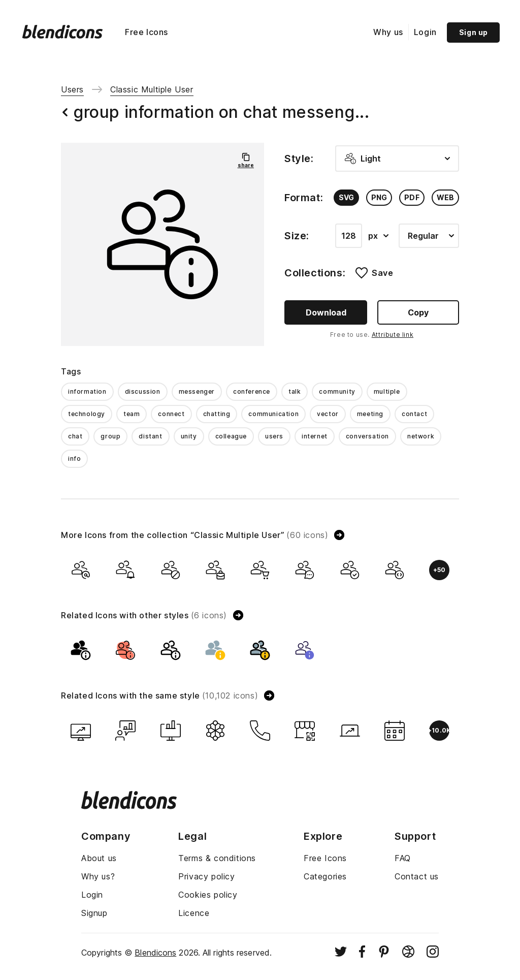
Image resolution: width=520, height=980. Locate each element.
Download (326, 312)
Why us (388, 32)
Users (72, 89)
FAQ (403, 858)
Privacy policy (206, 876)
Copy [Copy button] (418, 312)
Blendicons (155, 953)
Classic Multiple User (152, 89)
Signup (94, 913)
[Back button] (65, 112)
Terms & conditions (217, 858)
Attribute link (393, 335)
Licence (194, 913)
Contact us (417, 876)
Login (425, 32)
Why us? (98, 876)
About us (99, 858)
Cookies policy (208, 895)
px (378, 236)
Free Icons (147, 32)
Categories (325, 876)
